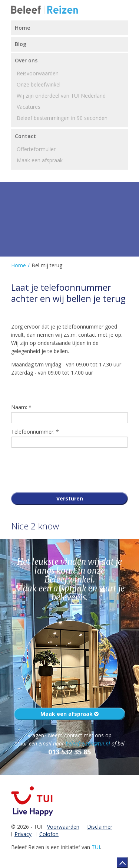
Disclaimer (100, 827)
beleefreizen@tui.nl (88, 743)
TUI (96, 847)
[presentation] (67, 468)
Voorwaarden (63, 827)
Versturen (70, 498)
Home (19, 265)
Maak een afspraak (69, 714)
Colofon (49, 834)
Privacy (23, 834)
